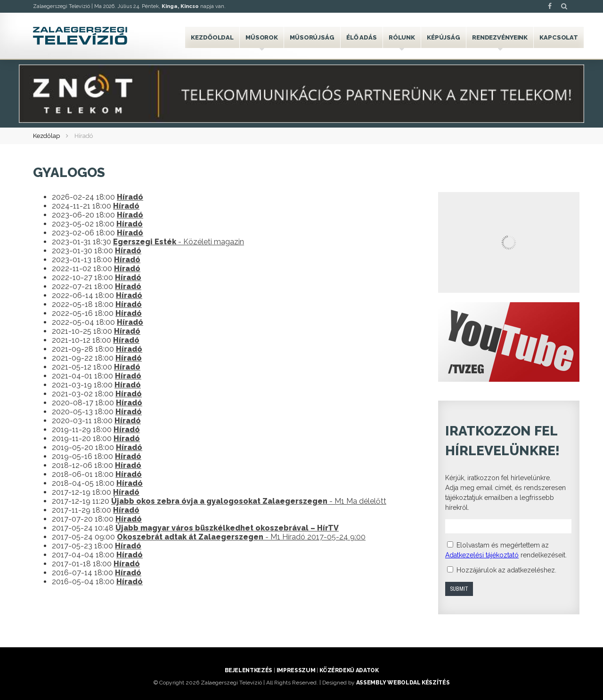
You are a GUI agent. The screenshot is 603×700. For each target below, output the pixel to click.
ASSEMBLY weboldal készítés (403, 683)
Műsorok (262, 37)
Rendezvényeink (500, 37)
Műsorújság (312, 37)
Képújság (444, 37)
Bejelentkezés (249, 670)
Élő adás (362, 37)
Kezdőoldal (212, 37)
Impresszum (296, 670)
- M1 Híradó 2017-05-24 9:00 (241, 537)
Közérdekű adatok (349, 670)
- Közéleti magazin (179, 242)
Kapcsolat (559, 37)
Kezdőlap (46, 136)
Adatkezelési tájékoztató (482, 555)
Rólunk (402, 37)
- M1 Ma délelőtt (249, 501)
